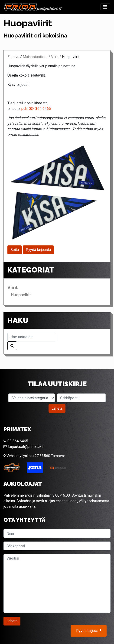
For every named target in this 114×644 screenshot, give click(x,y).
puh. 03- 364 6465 (36, 109)
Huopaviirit (21, 295)
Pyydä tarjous (89, 631)
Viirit (55, 57)
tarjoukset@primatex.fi (24, 447)
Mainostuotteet (35, 57)
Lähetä (57, 408)
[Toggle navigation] (105, 7)
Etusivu (13, 57)
